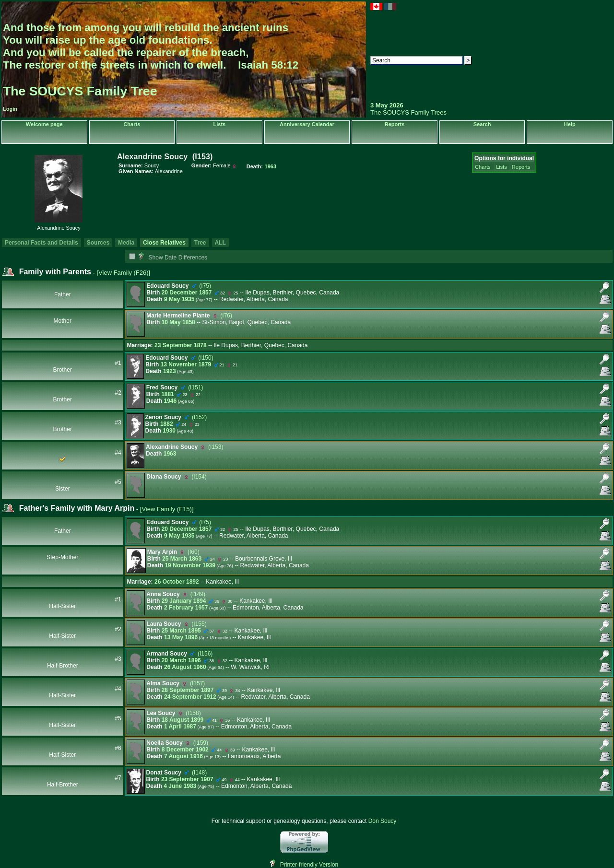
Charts (132, 124)
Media (126, 243)
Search (482, 124)
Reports (395, 124)
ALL (220, 243)
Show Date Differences (173, 258)
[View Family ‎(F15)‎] (167, 509)
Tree (200, 243)
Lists (220, 124)
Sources (98, 243)
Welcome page (44, 124)
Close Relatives (164, 243)
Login (10, 109)
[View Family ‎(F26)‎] (123, 273)
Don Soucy (383, 821)
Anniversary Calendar (307, 124)
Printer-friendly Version (309, 865)
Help (570, 124)
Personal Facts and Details (41, 243)
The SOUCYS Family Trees (408, 112)
